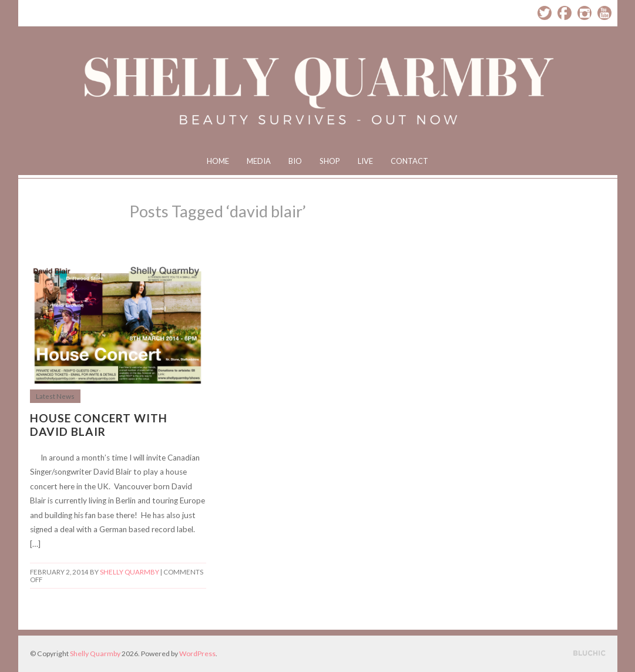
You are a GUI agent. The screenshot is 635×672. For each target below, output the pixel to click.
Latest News (55, 396)
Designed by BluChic (589, 653)
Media (259, 161)
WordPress (197, 653)
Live (365, 161)
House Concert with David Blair (99, 425)
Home (218, 161)
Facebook (565, 13)
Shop (330, 161)
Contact (409, 161)
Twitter (545, 13)
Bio (295, 161)
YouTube (604, 13)
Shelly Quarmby (130, 572)
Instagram (584, 13)
